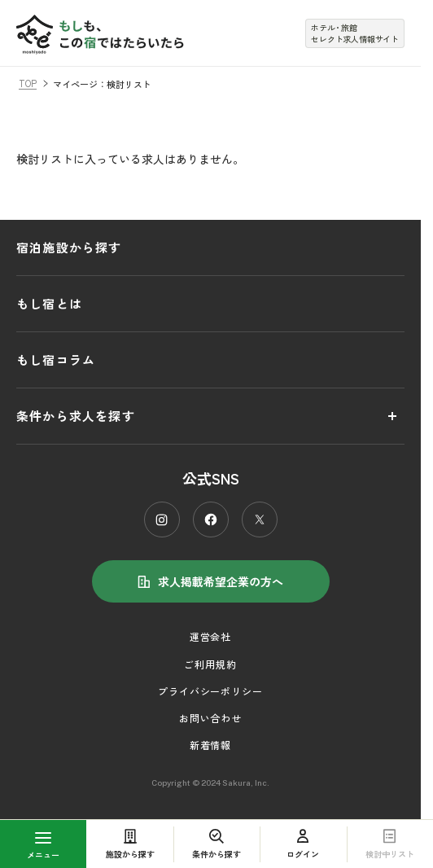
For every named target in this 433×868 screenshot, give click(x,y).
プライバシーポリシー (211, 691)
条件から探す (216, 844)
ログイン (303, 844)
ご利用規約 (210, 664)
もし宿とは (49, 303)
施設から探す (130, 844)
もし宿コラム (56, 359)
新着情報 (211, 745)
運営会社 (211, 636)
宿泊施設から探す (69, 247)
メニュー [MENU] (43, 846)
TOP (28, 83)
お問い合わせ (211, 718)
